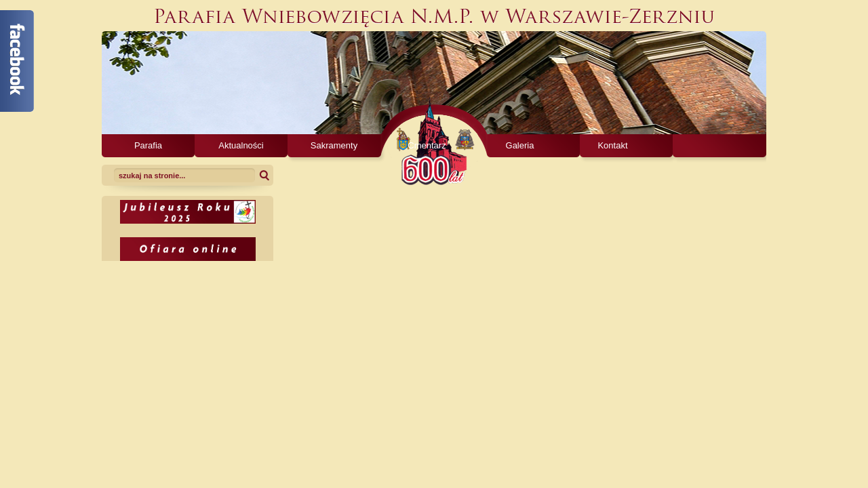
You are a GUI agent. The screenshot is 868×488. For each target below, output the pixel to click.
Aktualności (241, 145)
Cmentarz (427, 145)
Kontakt (612, 145)
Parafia (148, 145)
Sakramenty (334, 145)
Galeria (520, 145)
